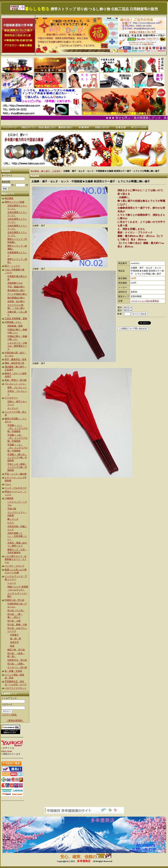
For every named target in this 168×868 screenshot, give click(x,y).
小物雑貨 (9, 498)
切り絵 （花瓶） (16, 664)
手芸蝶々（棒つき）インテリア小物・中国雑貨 (17, 457)
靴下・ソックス (12, 266)
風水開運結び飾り (16, 298)
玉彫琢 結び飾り (16, 301)
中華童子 (14, 635)
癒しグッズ (13, 519)
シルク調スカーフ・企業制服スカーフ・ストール (16, 559)
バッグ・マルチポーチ (16, 488)
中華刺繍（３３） (13, 322)
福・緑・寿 (15, 639)
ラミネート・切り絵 (17, 667)
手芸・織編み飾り (16, 287)
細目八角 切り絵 (16, 650)
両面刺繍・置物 (15, 326)
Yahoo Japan (6, 751)
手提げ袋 (12, 509)
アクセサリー (11, 398)
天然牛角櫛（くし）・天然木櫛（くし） (17, 536)
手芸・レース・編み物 (16, 474)
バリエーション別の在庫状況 (145, 301)
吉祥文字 (14, 642)
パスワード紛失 (9, 715)
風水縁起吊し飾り (16, 290)
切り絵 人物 (14, 621)
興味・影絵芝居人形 (14, 363)
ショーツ (12, 583)
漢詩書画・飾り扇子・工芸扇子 (46, 171)
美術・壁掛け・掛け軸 (16, 380)
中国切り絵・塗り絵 (14, 600)
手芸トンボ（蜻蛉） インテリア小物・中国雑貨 (17, 467)
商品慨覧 (9, 198)
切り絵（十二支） (16, 610)
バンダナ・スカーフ (14, 566)
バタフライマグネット (16, 688)
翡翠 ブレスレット (17, 387)
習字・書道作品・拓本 (16, 359)
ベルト (8, 484)
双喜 (12, 646)
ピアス (11, 523)
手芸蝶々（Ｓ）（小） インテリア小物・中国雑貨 (17, 448)
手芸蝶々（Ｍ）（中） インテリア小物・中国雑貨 (17, 438)
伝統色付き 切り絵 (17, 660)
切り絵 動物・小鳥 (17, 625)
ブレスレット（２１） (16, 384)
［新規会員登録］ (15, 720)
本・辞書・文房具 (13, 671)
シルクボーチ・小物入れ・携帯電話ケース (17, 346)
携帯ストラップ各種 (14, 202)
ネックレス (13, 408)
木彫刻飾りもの (15, 283)
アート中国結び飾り (17, 294)
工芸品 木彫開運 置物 (16, 318)
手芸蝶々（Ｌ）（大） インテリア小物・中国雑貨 (17, 428)
